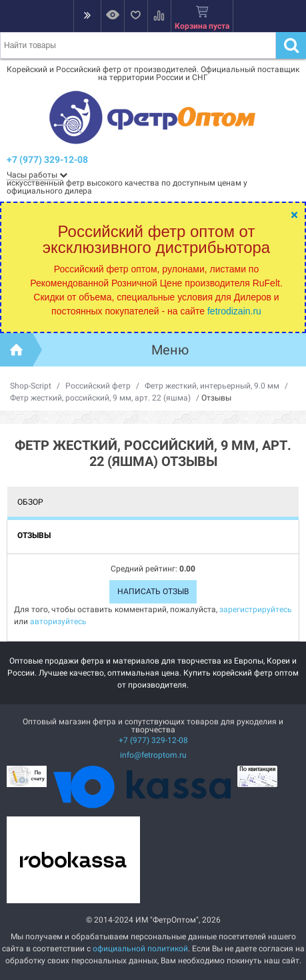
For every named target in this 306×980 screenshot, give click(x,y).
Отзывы (34, 535)
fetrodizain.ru (234, 311)
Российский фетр (98, 386)
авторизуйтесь (58, 622)
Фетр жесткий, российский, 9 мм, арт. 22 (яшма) (100, 398)
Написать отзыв (153, 591)
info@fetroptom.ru (153, 755)
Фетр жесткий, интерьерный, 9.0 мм (212, 386)
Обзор (30, 502)
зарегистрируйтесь (256, 609)
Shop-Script (31, 386)
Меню (170, 350)
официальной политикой (140, 949)
